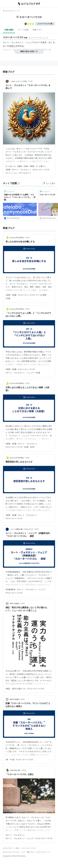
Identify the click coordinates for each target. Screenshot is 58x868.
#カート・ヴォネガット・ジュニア (20, 373)
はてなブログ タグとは (11, 852)
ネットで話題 (23, 30)
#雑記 (8, 689)
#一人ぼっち (11, 166)
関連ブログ (37, 30)
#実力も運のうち (19, 689)
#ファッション (12, 173)
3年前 (23, 699)
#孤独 (20, 166)
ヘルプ (23, 852)
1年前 (31, 81)
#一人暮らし (41, 166)
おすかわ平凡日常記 (17, 238)
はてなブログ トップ (11, 11)
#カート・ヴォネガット (21, 170)
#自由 (26, 166)
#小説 (12, 760)
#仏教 (8, 298)
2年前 (28, 238)
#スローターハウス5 (41, 170)
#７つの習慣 (41, 295)
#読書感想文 (11, 589)
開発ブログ (31, 852)
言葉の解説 (9, 30)
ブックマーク (9, 191)
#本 (7, 760)
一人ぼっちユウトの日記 (18, 81)
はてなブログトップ (43, 852)
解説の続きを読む (29, 51)
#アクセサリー (25, 173)
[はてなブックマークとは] (19, 183)
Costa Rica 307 (15, 770)
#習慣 (8, 295)
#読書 (8, 170)
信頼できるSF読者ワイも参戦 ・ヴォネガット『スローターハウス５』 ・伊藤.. (20, 197)
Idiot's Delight (14, 604)
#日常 (32, 447)
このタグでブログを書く (45, 24)
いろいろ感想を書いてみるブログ (21, 529)
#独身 (32, 166)
